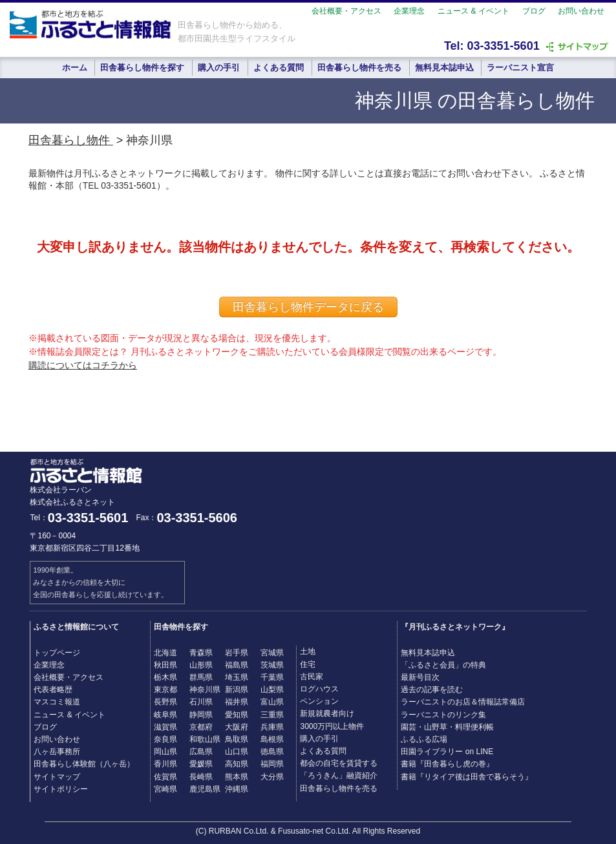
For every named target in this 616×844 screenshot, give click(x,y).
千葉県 (272, 677)
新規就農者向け (327, 713)
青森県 (201, 653)
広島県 (201, 752)
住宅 (308, 664)
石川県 (201, 702)
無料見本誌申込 (444, 68)
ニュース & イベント (473, 11)
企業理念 (409, 11)
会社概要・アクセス (346, 11)
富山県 (272, 702)
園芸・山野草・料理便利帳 (447, 727)
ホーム (75, 68)
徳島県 (272, 752)
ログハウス (319, 689)
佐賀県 (165, 777)
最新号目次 (420, 677)
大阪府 (237, 727)
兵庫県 (272, 727)
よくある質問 (279, 68)
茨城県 (272, 665)
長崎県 (201, 777)
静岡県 (201, 715)
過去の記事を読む (432, 690)
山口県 (237, 752)
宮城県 (272, 653)
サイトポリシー (61, 789)
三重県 (272, 715)
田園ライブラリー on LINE (447, 752)
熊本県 (237, 777)
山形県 (201, 665)
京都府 (201, 727)
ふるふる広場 (424, 739)
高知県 (237, 764)
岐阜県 (165, 715)
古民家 (312, 677)
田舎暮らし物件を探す (142, 68)
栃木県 (165, 677)
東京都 (165, 690)
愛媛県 (201, 764)
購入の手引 (219, 68)
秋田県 (165, 665)
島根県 (272, 739)
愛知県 (237, 715)
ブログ (534, 11)
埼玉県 (237, 677)
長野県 (165, 702)
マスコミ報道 (57, 702)
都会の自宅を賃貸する (339, 763)
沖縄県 (237, 789)
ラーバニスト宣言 (520, 68)
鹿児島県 (205, 789)
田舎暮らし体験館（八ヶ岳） (84, 764)
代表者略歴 (53, 690)
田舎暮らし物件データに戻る (308, 307)
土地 (308, 651)
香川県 (165, 764)
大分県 (272, 777)
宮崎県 (165, 789)
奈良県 (165, 739)
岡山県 (165, 752)
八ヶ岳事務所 (57, 752)
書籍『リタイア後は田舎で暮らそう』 (467, 777)
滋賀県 (165, 727)
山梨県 (272, 690)
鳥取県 (237, 739)
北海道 (165, 653)
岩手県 (237, 653)
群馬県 (201, 677)
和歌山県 (205, 739)
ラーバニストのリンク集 (443, 715)
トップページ (57, 653)
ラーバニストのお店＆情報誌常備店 (463, 702)
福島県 (237, 665)
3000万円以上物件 (332, 726)
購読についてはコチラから (83, 365)
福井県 (237, 702)
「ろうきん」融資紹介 (339, 775)
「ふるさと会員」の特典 (443, 665)
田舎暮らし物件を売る (359, 68)
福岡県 (272, 764)
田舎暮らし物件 (71, 140)
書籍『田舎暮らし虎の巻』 (447, 764)
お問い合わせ (581, 11)
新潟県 (237, 690)
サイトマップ (57, 777)
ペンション (319, 701)
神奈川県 (205, 690)
